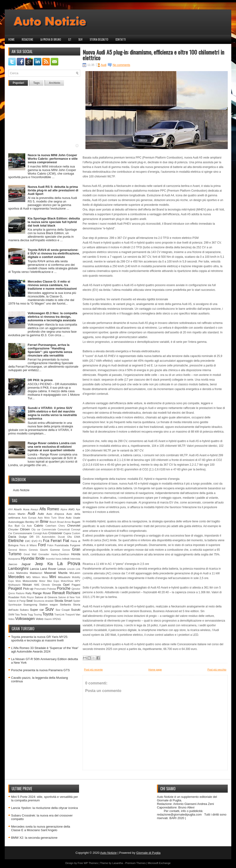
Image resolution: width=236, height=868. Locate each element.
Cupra (67, 533)
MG (29, 577)
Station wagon (48, 604)
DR (32, 537)
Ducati (61, 537)
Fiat (66, 541)
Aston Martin (17, 514)
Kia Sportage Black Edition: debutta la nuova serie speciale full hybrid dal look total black (54, 222)
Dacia (12, 537)
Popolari (18, 83)
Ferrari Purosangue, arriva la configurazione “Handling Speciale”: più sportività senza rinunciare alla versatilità (50, 350)
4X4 (11, 509)
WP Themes (91, 863)
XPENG (57, 619)
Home (11, 39)
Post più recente (93, 670)
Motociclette (30, 581)
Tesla (23, 614)
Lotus (11, 573)
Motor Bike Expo (49, 581)
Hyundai (27, 558)
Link (78, 569)
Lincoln (71, 569)
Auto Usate (73, 518)
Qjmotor (76, 589)
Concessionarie (23, 533)
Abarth (18, 509)
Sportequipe (15, 605)
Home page (155, 670)
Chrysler (13, 529)
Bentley (30, 522)
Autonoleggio (16, 522)
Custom (76, 533)
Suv (80, 39)
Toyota (48, 614)
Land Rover (48, 569)
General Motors (17, 550)
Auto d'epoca (55, 514)
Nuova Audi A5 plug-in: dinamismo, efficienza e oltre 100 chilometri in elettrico (153, 55)
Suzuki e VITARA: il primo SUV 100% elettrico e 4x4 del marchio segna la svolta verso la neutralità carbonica (52, 413)
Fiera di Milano (28, 545)
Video (11, 619)
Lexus (62, 569)
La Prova (69, 563)
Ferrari (56, 541)
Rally (29, 593)
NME (37, 585)
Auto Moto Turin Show (51, 518)
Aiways (34, 509)
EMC (28, 541)
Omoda (56, 585)
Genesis (33, 550)
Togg (30, 615)
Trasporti (70, 615)
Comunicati (64, 530)
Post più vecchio (217, 670)
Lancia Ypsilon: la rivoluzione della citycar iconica (44, 808)
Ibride (40, 558)
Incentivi (50, 559)
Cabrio (38, 526)
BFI (37, 522)
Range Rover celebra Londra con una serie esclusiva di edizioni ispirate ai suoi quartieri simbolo (52, 447)
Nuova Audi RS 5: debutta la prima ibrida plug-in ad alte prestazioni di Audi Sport (53, 190)
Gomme (55, 550)
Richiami (73, 593)
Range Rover (42, 593)
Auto (41, 514)
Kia (50, 564)
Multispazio (14, 585)
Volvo (40, 619)
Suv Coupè (63, 610)
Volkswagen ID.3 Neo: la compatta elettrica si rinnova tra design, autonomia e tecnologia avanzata (52, 317)
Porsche (64, 588)
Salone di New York (69, 597)
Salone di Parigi (17, 601)
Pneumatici (40, 589)
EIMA (77, 537)
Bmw (44, 522)
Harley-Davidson (60, 554)
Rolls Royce (27, 597)
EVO (35, 541)
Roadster (14, 597)
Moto (18, 581)
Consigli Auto (40, 533)
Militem (36, 577)
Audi (31, 513)
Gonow (66, 550)
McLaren (75, 573)
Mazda (63, 573)
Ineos (58, 559)
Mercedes (16, 577)
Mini (53, 577)
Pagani (76, 585)
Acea (26, 509)
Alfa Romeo (49, 509)
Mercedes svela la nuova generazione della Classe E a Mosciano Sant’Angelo (41, 828)
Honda (76, 554)
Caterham (51, 526)
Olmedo (46, 585)
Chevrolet (74, 526)
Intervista (75, 559)
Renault (59, 593)
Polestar (52, 589)
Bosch (53, 522)
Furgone (75, 545)
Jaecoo (13, 564)
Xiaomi (48, 619)
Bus (10, 526)
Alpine (64, 509)
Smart (68, 601)
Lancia (34, 569)
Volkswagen (25, 619)
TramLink (59, 615)
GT (70, 39)
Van (78, 614)
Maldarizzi (36, 573)
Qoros (12, 593)
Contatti (121, 39)
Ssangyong (30, 604)
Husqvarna (14, 559)
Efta (69, 537)
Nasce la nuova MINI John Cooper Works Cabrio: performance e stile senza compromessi (53, 159)
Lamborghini (18, 569)
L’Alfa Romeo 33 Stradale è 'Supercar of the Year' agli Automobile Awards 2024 (45, 650)
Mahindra (22, 573)
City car (36, 530)
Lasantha (118, 863)
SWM (11, 615)
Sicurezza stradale (44, 601)
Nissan (27, 585)
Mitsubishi (64, 577)
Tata (17, 615)
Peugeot (15, 588)
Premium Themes (136, 863)
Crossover (55, 533)
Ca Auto (27, 526)
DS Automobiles (46, 537)
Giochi (44, 550)
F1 (40, 541)
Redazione (27, 39)
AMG (72, 509)
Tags (36, 83)
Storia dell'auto (99, 39)
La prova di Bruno (51, 39)
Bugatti (76, 522)
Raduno (20, 593)
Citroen (25, 529)
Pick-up (28, 589)
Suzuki (76, 610)
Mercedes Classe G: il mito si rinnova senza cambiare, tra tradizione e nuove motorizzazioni (52, 285)
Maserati (50, 573)
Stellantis (65, 604)
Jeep (39, 564)
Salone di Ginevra (46, 597)
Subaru (24, 610)
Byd (17, 526)
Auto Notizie (21, 490)
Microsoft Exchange (159, 863)
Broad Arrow (64, 522)
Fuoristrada (62, 545)
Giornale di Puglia (148, 853)
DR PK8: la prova (40, 380)
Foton (50, 545)
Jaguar (26, 564)
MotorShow (67, 581)
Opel (66, 585)
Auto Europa (29, 518)
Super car (37, 610)
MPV (78, 581)
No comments (121, 65)
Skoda (59, 601)
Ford (42, 545)
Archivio (55, 83)
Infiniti (66, 559)
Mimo (45, 577)
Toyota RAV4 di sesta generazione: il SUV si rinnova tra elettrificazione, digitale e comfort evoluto (54, 253)
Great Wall (30, 554)
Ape (78, 509)
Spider (77, 601)
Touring (38, 615)
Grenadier (44, 554)
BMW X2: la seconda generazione (34, 838)
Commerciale (49, 530)
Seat (29, 601)
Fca (46, 541)
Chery (62, 526)
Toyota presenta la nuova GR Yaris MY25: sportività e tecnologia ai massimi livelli (40, 639)
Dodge (23, 537)
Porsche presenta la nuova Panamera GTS (40, 670)
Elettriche (16, 541)
